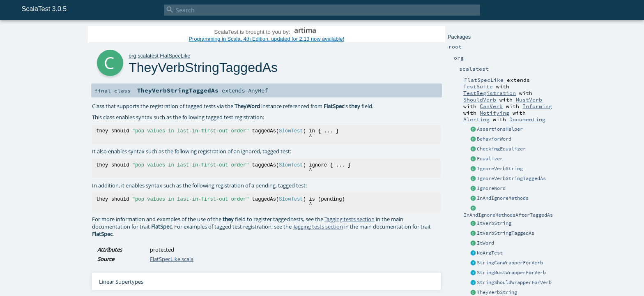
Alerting (476, 119)
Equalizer (490, 159)
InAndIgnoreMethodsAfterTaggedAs (508, 215)
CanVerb (491, 106)
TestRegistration (490, 93)
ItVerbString (494, 223)
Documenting (527, 119)
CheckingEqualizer (501, 149)
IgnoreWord (491, 188)
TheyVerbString (497, 292)
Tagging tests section (350, 219)
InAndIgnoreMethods (503, 198)
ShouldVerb (480, 99)
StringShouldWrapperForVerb (514, 282)
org (132, 56)
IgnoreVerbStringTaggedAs (511, 178)
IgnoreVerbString (500, 169)
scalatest (148, 56)
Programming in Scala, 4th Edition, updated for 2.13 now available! (267, 39)
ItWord (485, 243)
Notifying (494, 113)
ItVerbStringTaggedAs (506, 233)
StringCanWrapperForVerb (510, 263)
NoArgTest (490, 253)
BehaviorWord (494, 139)
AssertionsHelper (500, 129)
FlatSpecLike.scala (172, 259)
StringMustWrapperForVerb (511, 273)
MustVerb (529, 99)
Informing (537, 106)
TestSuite (478, 86)
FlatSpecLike (175, 56)
